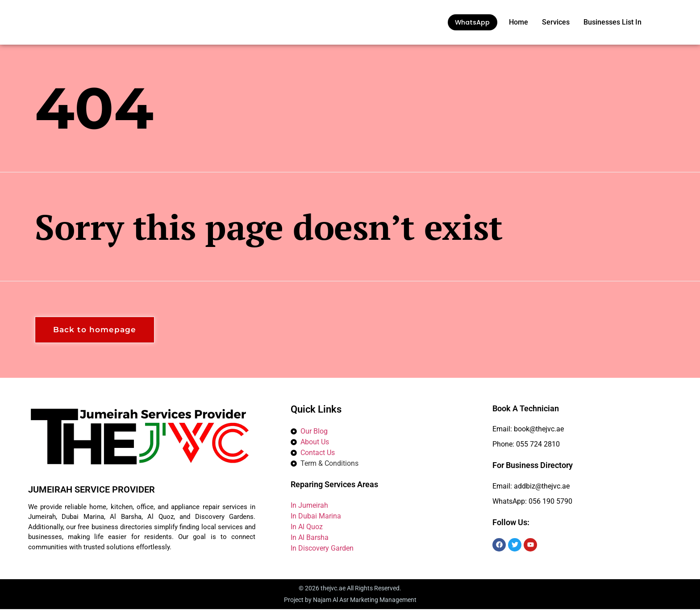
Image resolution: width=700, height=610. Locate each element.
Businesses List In (612, 22)
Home (519, 22)
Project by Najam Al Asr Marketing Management (350, 601)
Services (556, 22)
